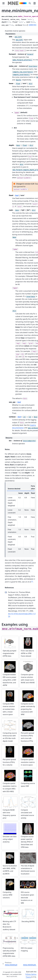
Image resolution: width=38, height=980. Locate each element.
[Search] (30, 3)
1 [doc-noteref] (32, 581)
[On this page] (35, 3)
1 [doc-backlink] (6, 592)
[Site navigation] (3, 3)
